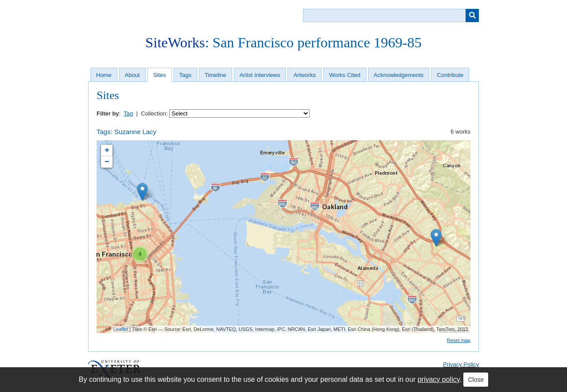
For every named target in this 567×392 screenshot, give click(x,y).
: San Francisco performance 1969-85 (283, 42)
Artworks (305, 75)
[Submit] (472, 15)
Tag (128, 113)
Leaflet (121, 329)
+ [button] (107, 150)
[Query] (391, 15)
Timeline (216, 75)
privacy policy (439, 379)
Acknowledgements (399, 75)
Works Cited (345, 75)
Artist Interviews (260, 75)
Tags (185, 75)
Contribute (450, 75)
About (132, 75)
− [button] (107, 162)
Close (476, 380)
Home (104, 75)
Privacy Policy (461, 364)
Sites (160, 75)
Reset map (459, 340)
